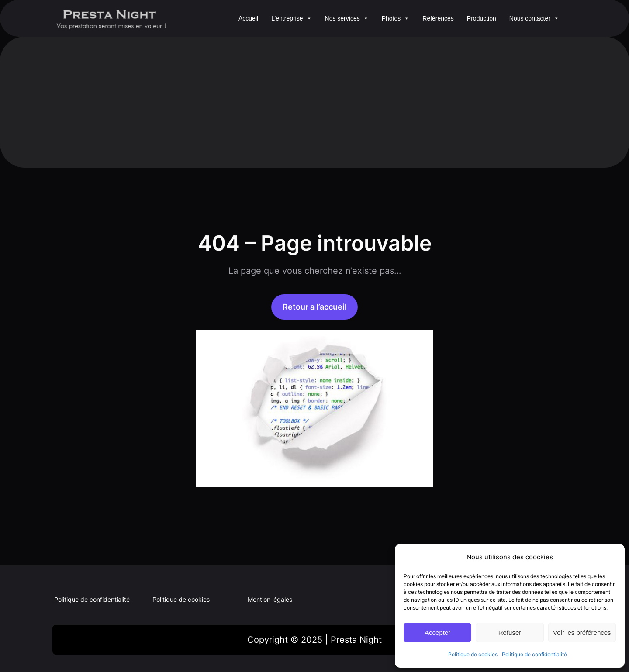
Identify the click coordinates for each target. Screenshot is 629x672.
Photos (396, 18)
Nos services (347, 18)
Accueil (248, 18)
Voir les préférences (582, 632)
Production (482, 18)
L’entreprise (291, 18)
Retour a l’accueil (315, 307)
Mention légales (270, 599)
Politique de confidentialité (534, 654)
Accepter (437, 632)
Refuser (510, 632)
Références (438, 18)
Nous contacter (534, 18)
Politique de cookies (473, 654)
